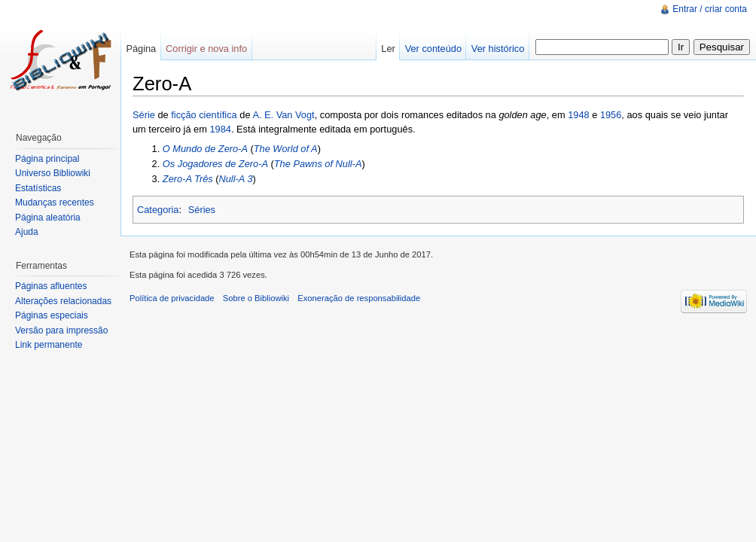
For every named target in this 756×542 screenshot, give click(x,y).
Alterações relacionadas (63, 301)
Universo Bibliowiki (53, 173)
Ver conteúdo (433, 49)
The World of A (286, 149)
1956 (611, 115)
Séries (202, 210)
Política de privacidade (172, 298)
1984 (220, 129)
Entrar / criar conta (710, 9)
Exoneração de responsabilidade (359, 298)
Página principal (47, 159)
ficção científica (204, 115)
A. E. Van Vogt (283, 115)
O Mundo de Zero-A (205, 149)
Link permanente (49, 345)
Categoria (158, 210)
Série (144, 115)
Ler (388, 49)
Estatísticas (38, 188)
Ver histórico (498, 49)
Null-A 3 (236, 179)
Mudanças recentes (55, 202)
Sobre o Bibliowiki (256, 298)
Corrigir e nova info (206, 49)
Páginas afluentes (51, 286)
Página (141, 49)
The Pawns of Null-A (318, 164)
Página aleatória (48, 218)
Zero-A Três (188, 179)
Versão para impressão (61, 330)
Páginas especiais (52, 315)
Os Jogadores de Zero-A (215, 164)
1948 (578, 115)
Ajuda (27, 232)
